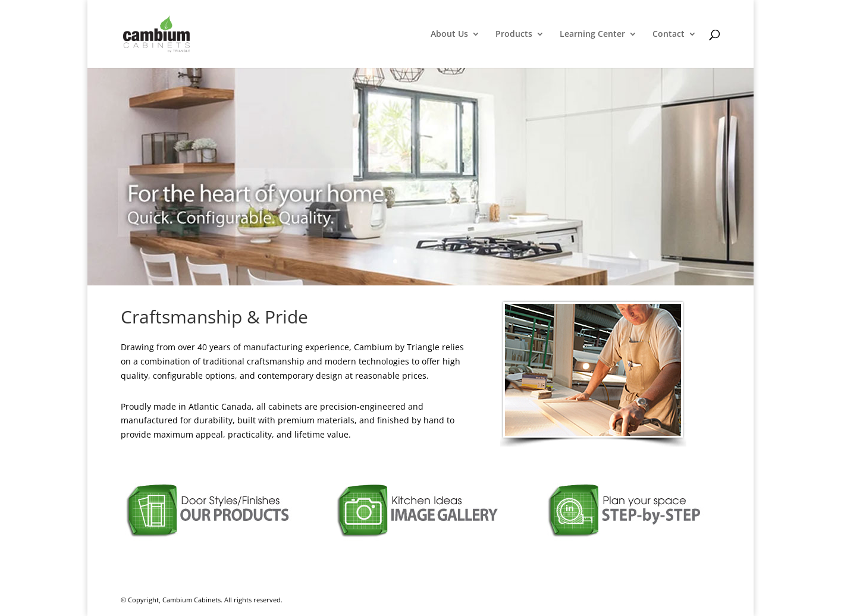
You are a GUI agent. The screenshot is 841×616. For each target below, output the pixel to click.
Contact (669, 34)
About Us (449, 34)
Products (514, 34)
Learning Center (592, 34)
